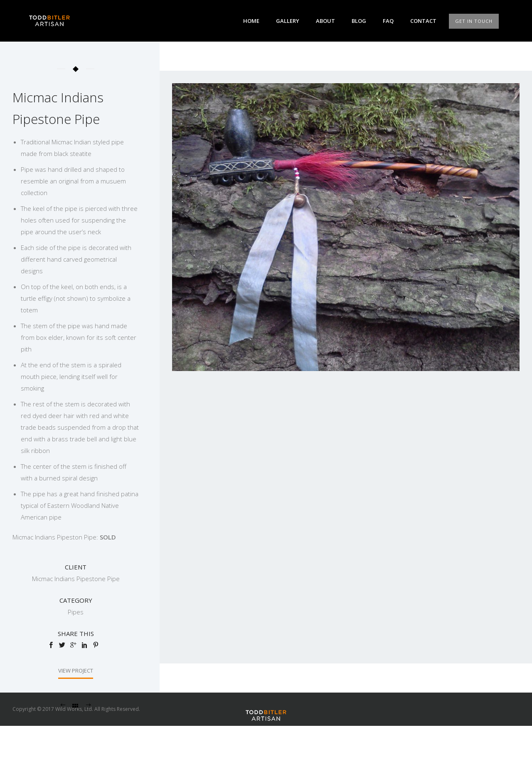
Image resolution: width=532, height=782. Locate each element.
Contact (423, 21)
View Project (76, 671)
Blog (359, 21)
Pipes (76, 612)
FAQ (388, 21)
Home (251, 21)
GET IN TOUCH (474, 21)
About (325, 21)
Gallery (288, 21)
